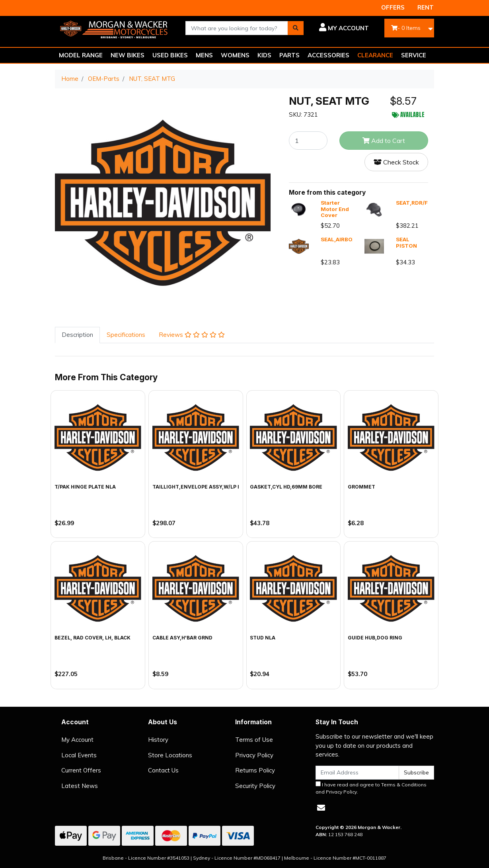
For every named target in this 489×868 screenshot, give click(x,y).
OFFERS (393, 7)
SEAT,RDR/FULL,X (420, 203)
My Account (77, 740)
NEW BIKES (128, 55)
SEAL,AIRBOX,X (341, 239)
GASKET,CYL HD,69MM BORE (286, 487)
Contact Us (163, 770)
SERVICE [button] (414, 55)
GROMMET (361, 487)
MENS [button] (204, 55)
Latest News (80, 786)
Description (77, 335)
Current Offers (81, 770)
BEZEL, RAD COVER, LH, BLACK (93, 638)
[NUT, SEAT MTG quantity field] (308, 141)
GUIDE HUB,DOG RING (375, 638)
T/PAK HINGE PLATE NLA (85, 487)
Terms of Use (254, 740)
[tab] (77, 335)
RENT (426, 7)
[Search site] (296, 28)
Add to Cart (384, 141)
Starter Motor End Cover (335, 209)
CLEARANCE (375, 55)
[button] (342, 28)
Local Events (79, 755)
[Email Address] (357, 773)
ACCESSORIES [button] (328, 55)
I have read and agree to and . (371, 788)
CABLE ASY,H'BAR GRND (182, 638)
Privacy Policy (254, 755)
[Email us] (321, 808)
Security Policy (255, 786)
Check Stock (396, 162)
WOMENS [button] (235, 55)
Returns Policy (255, 770)
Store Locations (170, 755)
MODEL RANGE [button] (81, 55)
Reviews (192, 335)
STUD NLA (263, 638)
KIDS (264, 55)
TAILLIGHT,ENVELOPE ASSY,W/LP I (196, 487)
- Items (406, 28)
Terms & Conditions (404, 785)
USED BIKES (170, 55)
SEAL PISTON (406, 242)
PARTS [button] (289, 55)
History (158, 740)
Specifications (126, 335)
